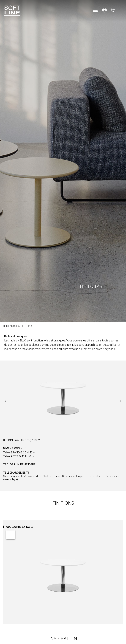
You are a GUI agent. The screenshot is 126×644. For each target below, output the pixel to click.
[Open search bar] (121, 10)
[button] (95, 10)
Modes (15, 326)
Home (6, 326)
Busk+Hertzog (22, 440)
